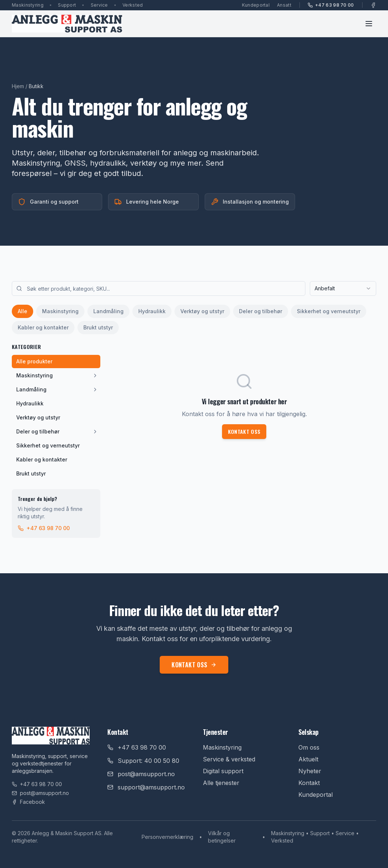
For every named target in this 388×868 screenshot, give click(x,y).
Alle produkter (34, 361)
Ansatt (284, 5)
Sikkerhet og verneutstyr (329, 311)
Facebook (28, 802)
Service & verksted (229, 759)
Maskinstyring (60, 311)
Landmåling (108, 311)
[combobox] (343, 288)
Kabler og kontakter (43, 327)
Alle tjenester (221, 783)
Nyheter (310, 771)
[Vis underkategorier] (95, 376)
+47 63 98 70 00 (331, 5)
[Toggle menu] (369, 24)
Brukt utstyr (98, 327)
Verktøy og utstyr (202, 311)
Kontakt (309, 783)
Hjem (18, 86)
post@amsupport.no (40, 793)
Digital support (223, 771)
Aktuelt (308, 759)
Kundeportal (256, 5)
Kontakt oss (244, 431)
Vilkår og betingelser (222, 837)
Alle (22, 311)
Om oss (309, 747)
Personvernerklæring (167, 837)
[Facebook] (373, 5)
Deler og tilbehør (261, 311)
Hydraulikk (152, 311)
